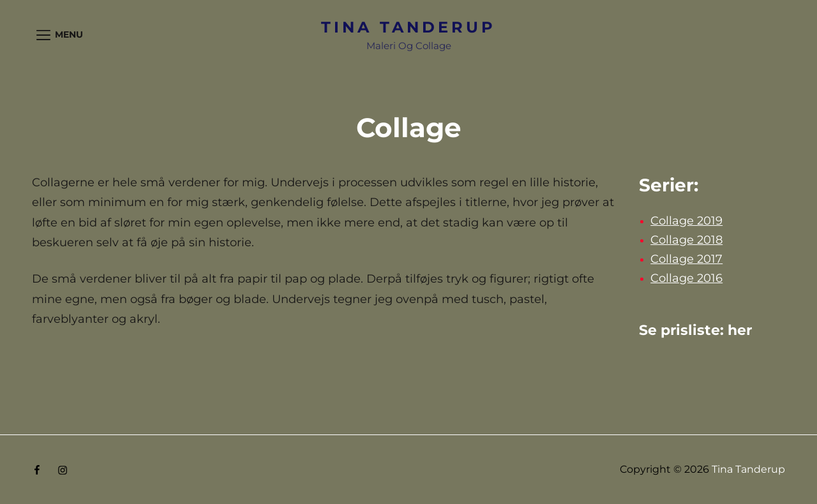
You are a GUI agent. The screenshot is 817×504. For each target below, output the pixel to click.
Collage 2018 (686, 240)
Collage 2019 (686, 221)
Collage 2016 (686, 278)
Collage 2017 (686, 259)
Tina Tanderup (408, 27)
